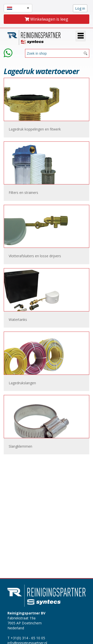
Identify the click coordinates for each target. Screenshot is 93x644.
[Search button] (86, 53)
